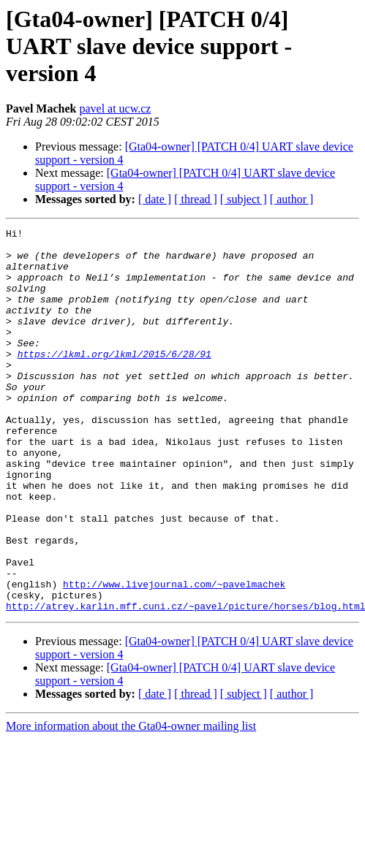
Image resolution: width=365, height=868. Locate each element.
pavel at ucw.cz (115, 108)
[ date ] (155, 199)
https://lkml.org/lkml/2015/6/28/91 (114, 380)
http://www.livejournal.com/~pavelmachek (174, 656)
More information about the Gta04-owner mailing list (131, 803)
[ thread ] (196, 199)
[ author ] (292, 199)
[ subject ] (244, 199)
